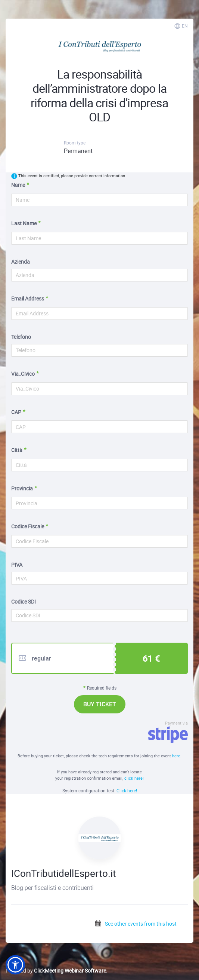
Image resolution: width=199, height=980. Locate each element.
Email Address (28, 298)
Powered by (56, 971)
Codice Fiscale (28, 526)
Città (17, 450)
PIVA (17, 565)
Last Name (24, 223)
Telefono (21, 337)
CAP (16, 412)
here (176, 756)
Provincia (22, 488)
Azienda (21, 262)
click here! (134, 778)
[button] (15, 965)
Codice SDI (24, 602)
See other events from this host (136, 924)
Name (18, 185)
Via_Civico (23, 374)
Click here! (127, 790)
